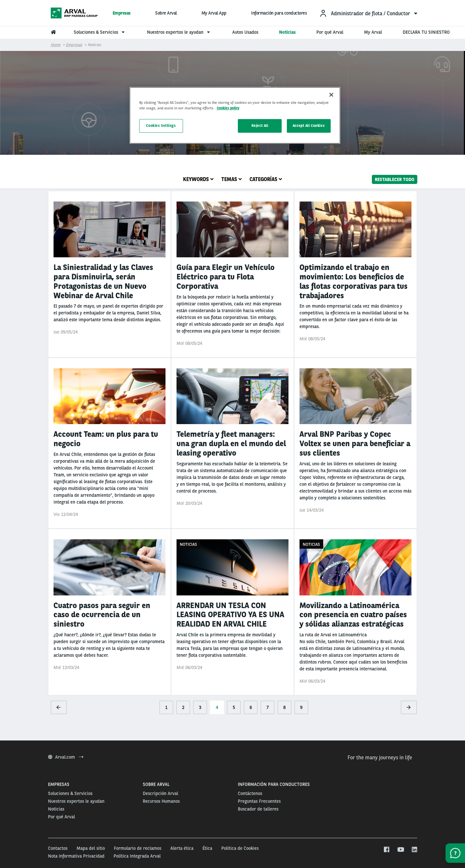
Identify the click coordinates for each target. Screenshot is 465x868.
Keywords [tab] (198, 179)
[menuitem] (368, 13)
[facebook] (386, 850)
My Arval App (214, 13)
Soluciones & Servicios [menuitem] (100, 32)
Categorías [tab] (266, 179)
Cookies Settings (161, 126)
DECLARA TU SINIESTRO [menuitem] (426, 32)
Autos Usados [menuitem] (245, 32)
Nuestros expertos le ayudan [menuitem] (179, 32)
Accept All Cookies (309, 126)
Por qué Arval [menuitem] (330, 32)
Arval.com (66, 757)
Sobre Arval (166, 13)
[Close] (331, 95)
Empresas (122, 13)
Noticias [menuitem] (287, 32)
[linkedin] (414, 850)
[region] (235, 115)
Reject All (260, 126)
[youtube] (400, 850)
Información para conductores (279, 13)
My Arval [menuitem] (373, 32)
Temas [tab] (232, 179)
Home (55, 45)
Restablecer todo (395, 179)
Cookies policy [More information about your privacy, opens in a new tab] (228, 108)
